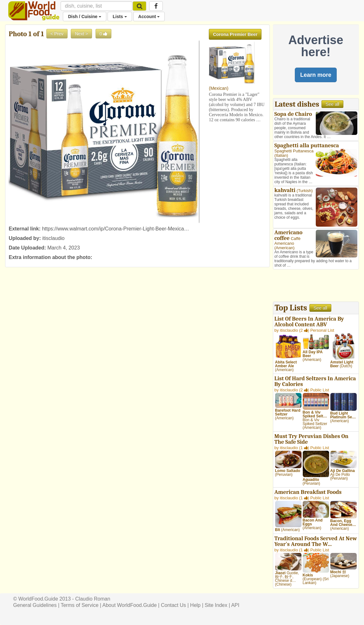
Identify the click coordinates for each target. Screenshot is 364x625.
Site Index (216, 605)
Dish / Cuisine (84, 17)
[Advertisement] (316, 286)
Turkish (305, 191)
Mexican (219, 88)
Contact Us (173, 605)
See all (332, 104)
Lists (120, 17)
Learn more (316, 75)
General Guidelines (35, 605)
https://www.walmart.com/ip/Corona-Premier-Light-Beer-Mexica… (115, 229)
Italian (281, 155)
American (285, 248)
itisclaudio (53, 238)
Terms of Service (79, 605)
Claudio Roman (93, 599)
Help (195, 605)
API (235, 605)
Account (149, 17)
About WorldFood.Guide (130, 605)
